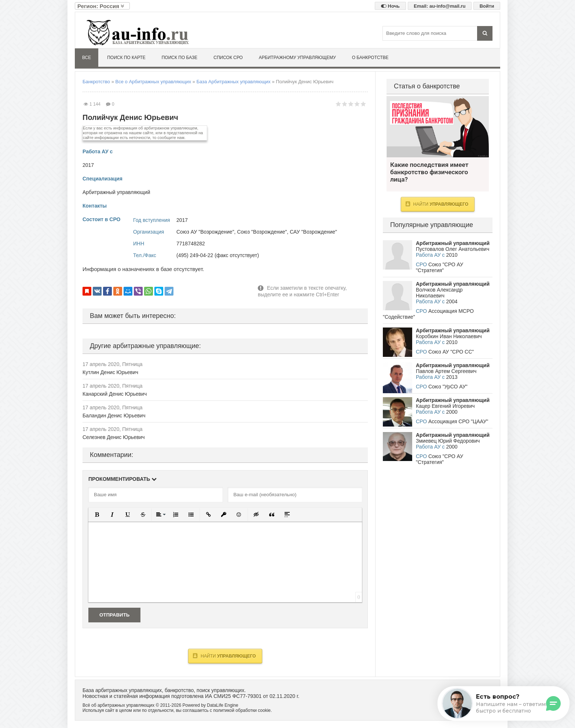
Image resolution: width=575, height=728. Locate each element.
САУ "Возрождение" (313, 232)
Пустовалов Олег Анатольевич (453, 249)
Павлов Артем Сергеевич (446, 371)
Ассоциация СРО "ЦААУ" (458, 421)
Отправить (114, 615)
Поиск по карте (126, 58)
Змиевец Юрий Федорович (448, 441)
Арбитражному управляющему (297, 58)
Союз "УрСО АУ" (448, 387)
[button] (97, 515)
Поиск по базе (180, 58)
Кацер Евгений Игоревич (445, 406)
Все (87, 58)
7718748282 (191, 244)
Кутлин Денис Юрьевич (110, 372)
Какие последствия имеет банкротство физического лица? (438, 127)
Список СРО (228, 58)
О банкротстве (370, 58)
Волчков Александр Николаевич (439, 293)
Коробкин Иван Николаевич (449, 336)
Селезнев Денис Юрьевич (114, 437)
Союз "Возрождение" (262, 232)
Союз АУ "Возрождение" (205, 232)
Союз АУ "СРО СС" (451, 352)
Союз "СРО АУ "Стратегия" (440, 267)
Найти (224, 656)
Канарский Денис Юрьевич (115, 394)
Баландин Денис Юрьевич (114, 416)
